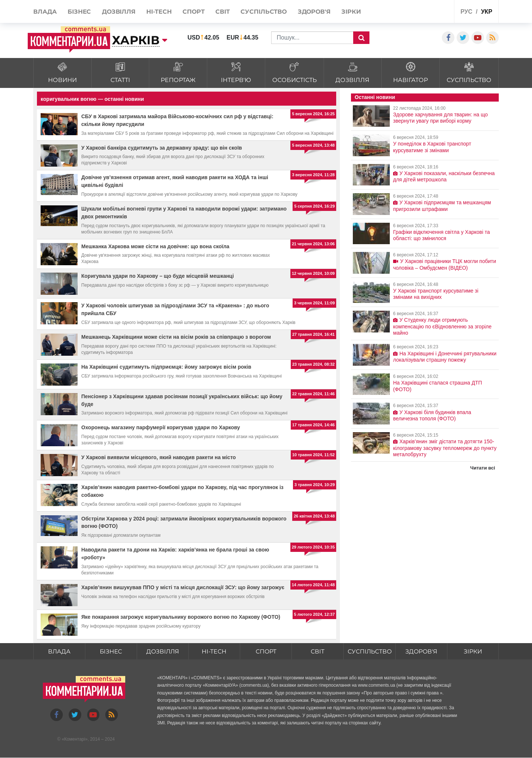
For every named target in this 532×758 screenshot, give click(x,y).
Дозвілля (163, 651)
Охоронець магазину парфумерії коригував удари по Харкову (161, 427)
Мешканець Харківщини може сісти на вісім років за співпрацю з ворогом (176, 337)
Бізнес (111, 651)
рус (467, 12)
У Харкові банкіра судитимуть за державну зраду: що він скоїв (162, 148)
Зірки (473, 651)
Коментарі (75, 739)
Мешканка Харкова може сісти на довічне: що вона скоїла (155, 246)
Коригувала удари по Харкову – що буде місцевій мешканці (158, 276)
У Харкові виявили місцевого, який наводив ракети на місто (158, 457)
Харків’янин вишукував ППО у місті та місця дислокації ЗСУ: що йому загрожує (183, 587)
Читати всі (483, 468)
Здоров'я (421, 651)
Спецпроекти (421, 12)
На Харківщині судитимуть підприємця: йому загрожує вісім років (166, 367)
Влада (59, 651)
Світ (317, 651)
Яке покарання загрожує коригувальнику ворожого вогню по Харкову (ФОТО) (181, 617)
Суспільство (369, 651)
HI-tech (214, 651)
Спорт (265, 651)
